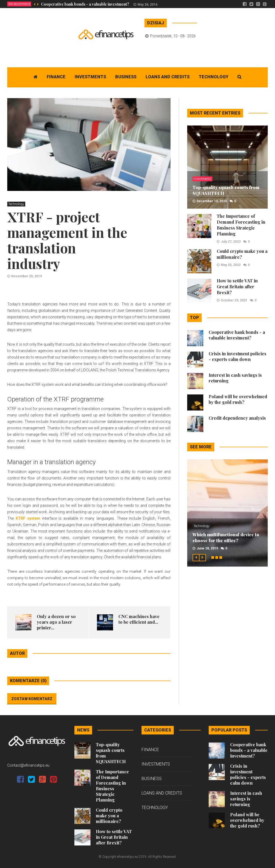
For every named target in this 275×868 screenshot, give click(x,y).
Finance (56, 77)
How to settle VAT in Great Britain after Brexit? (237, 287)
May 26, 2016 (147, 5)
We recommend (19, 4)
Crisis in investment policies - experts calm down (238, 356)
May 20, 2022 (231, 265)
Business (126, 77)
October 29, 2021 (234, 300)
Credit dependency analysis (237, 418)
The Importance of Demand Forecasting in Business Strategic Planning (241, 225)
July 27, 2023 (231, 242)
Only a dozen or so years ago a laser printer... (56, 622)
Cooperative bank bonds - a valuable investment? (85, 4)
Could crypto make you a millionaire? (109, 816)
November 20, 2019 (27, 276)
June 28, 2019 (207, 548)
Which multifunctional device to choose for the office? (226, 538)
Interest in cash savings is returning (246, 799)
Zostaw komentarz (32, 699)
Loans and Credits (168, 77)
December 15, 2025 (212, 201)
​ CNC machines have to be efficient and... (139, 619)
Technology (214, 77)
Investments (90, 77)
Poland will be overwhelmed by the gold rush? (238, 399)
